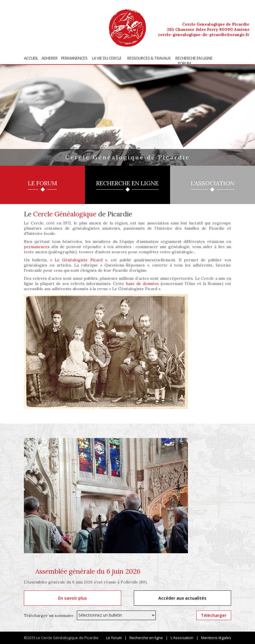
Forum (184, 63)
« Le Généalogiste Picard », (79, 260)
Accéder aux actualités (182, 598)
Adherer (50, 58)
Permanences (74, 58)
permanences (37, 247)
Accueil (31, 58)
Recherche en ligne (194, 58)
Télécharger (214, 615)
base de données (142, 284)
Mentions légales (216, 638)
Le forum (114, 638)
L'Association (182, 638)
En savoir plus (73, 598)
